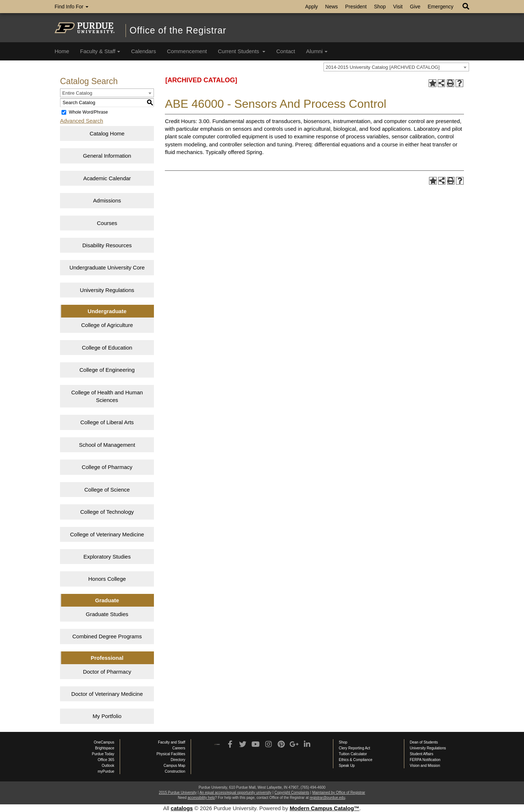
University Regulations (107, 290)
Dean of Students (424, 742)
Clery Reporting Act (354, 748)
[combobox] (396, 67)
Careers (179, 748)
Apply (312, 7)
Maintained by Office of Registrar (339, 793)
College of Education (107, 348)
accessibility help (201, 798)
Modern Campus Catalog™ (325, 808)
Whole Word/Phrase (88, 112)
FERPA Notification (425, 760)
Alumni (317, 51)
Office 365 (106, 760)
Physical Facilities (171, 754)
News (332, 7)
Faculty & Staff (100, 51)
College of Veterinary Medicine (107, 534)
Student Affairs (422, 754)
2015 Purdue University (178, 793)
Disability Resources (107, 245)
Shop (380, 7)
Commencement (187, 51)
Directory (178, 760)
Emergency (440, 7)
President (356, 7)
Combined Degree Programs (107, 636)
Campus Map (174, 766)
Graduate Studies (107, 614)
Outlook (108, 766)
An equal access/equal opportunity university (235, 793)
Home (62, 51)
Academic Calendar (107, 178)
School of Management (107, 445)
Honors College (107, 579)
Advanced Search (82, 121)
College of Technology (107, 512)
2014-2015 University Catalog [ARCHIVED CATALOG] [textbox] (383, 67)
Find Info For (72, 7)
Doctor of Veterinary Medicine (107, 694)
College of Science (107, 490)
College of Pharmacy (107, 467)
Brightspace (105, 748)
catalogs (182, 808)
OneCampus (104, 742)
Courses (107, 223)
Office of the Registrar (178, 30)
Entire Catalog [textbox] (77, 93)
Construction (175, 771)
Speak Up (347, 766)
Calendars (143, 51)
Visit (398, 7)
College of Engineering (107, 370)
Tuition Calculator (353, 754)
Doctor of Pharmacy (107, 672)
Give (415, 7)
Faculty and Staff (172, 742)
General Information (107, 156)
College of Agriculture (107, 325)
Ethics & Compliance (356, 760)
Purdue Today (103, 754)
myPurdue (106, 771)
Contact (286, 51)
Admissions (107, 200)
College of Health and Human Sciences (107, 396)
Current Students (242, 51)
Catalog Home (107, 133)
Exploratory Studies (107, 557)
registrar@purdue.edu (327, 798)
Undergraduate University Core (107, 267)
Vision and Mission (425, 766)
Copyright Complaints (292, 793)
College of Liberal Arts (107, 422)
